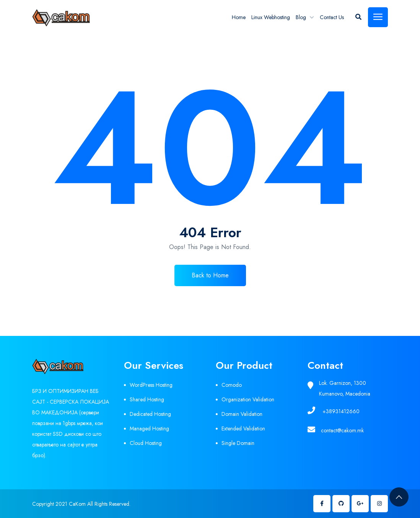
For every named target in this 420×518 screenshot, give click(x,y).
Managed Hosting (149, 428)
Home (239, 17)
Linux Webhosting (271, 17)
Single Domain (238, 443)
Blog (301, 17)
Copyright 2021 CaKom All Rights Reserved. (81, 504)
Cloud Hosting (146, 443)
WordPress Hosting (151, 385)
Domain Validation (242, 414)
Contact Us (332, 17)
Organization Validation (248, 399)
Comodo (232, 385)
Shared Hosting (147, 399)
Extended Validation (243, 428)
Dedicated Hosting (150, 414)
